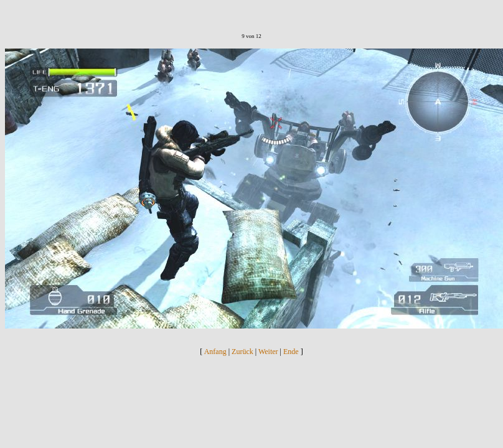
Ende (291, 352)
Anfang (215, 352)
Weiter (268, 352)
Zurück (242, 352)
